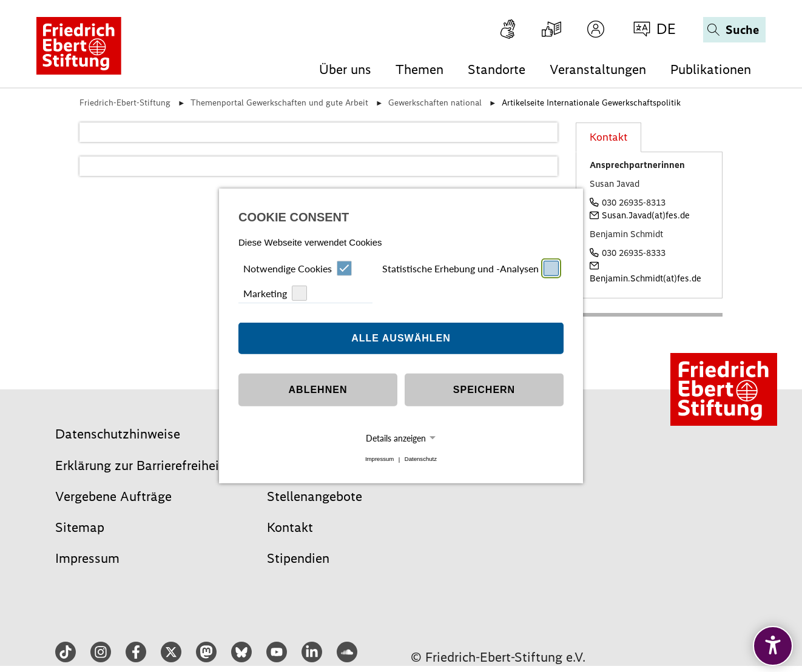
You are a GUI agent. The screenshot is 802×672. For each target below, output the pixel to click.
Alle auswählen (401, 338)
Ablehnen (318, 390)
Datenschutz (421, 459)
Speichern (484, 390)
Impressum (379, 459)
